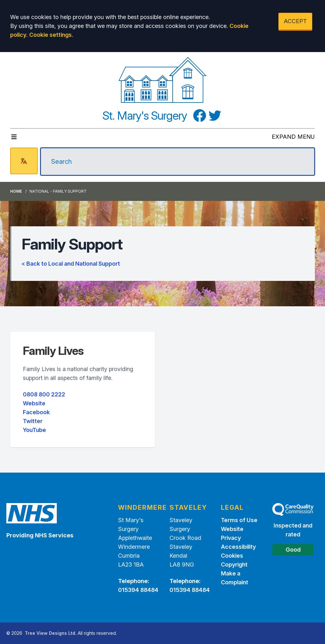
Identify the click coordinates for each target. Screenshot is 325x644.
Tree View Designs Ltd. (51, 633)
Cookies (232, 556)
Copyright (234, 564)
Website (34, 403)
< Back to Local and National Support (71, 264)
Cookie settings (50, 35)
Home (16, 191)
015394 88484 (138, 590)
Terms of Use (239, 520)
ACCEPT (295, 21)
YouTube (34, 430)
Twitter (33, 421)
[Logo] (163, 80)
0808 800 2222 (44, 394)
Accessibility (238, 547)
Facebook (36, 412)
